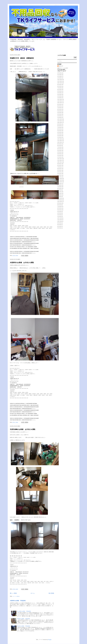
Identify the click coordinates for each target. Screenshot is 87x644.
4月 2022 (59, 152)
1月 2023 (59, 137)
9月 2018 (59, 223)
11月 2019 (60, 200)
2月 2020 (59, 195)
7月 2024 (59, 108)
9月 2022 (59, 144)
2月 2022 (59, 155)
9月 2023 (59, 124)
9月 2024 (59, 104)
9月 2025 (59, 84)
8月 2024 (59, 106)
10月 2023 (60, 122)
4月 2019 (59, 211)
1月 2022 (59, 157)
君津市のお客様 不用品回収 (24, 619)
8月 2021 (59, 165)
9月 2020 (59, 183)
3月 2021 (59, 174)
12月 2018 (60, 218)
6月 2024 (59, 109)
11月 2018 (60, 220)
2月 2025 (59, 96)
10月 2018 (60, 221)
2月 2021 (59, 175)
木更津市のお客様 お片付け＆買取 (22, 263)
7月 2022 (59, 147)
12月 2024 (60, 99)
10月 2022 (60, 142)
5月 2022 (59, 150)
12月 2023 (60, 119)
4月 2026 (59, 73)
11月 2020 (60, 180)
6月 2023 (59, 129)
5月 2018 (59, 228)
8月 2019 (59, 205)
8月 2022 (59, 146)
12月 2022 (60, 139)
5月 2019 (59, 210)
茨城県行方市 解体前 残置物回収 (22, 58)
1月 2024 (59, 117)
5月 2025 (59, 91)
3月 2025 (59, 94)
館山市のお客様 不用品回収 (24, 626)
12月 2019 (60, 198)
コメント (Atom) (16, 596)
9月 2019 (59, 203)
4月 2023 (59, 132)
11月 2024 (60, 101)
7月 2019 (59, 206)
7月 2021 (59, 167)
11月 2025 (60, 81)
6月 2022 (59, 149)
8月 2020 (59, 185)
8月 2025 (59, 86)
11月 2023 (60, 121)
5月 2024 (59, 111)
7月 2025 (59, 88)
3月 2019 (59, 213)
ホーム (33, 593)
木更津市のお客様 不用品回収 (18, 601)
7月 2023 (59, 127)
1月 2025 (59, 98)
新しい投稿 (13, 593)
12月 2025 (60, 80)
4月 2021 (59, 172)
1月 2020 (59, 197)
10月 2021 (60, 162)
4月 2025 (59, 93)
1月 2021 (59, 177)
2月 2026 (59, 76)
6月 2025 (59, 89)
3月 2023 (59, 134)
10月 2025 (60, 83)
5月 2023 (59, 131)
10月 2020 (60, 182)
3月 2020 (59, 193)
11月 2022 (60, 141)
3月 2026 (59, 75)
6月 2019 (59, 208)
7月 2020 (59, 187)
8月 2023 (59, 126)
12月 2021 (60, 159)
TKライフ (61, 66)
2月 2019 (59, 215)
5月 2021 (59, 170)
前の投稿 (51, 593)
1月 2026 (59, 78)
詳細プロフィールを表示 (63, 68)
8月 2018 (59, 225)
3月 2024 (59, 114)
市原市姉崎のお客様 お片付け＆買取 (23, 429)
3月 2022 (59, 154)
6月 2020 (59, 188)
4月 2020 (59, 192)
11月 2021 (60, 160)
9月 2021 (59, 164)
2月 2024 (59, 116)
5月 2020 (59, 190)
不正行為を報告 (61, 69)
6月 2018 (59, 226)
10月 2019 (60, 202)
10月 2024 (60, 103)
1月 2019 (59, 216)
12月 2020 (60, 178)
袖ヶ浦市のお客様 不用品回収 (24, 611)
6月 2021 (59, 169)
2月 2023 (59, 136)
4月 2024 (59, 113)
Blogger (50, 640)
